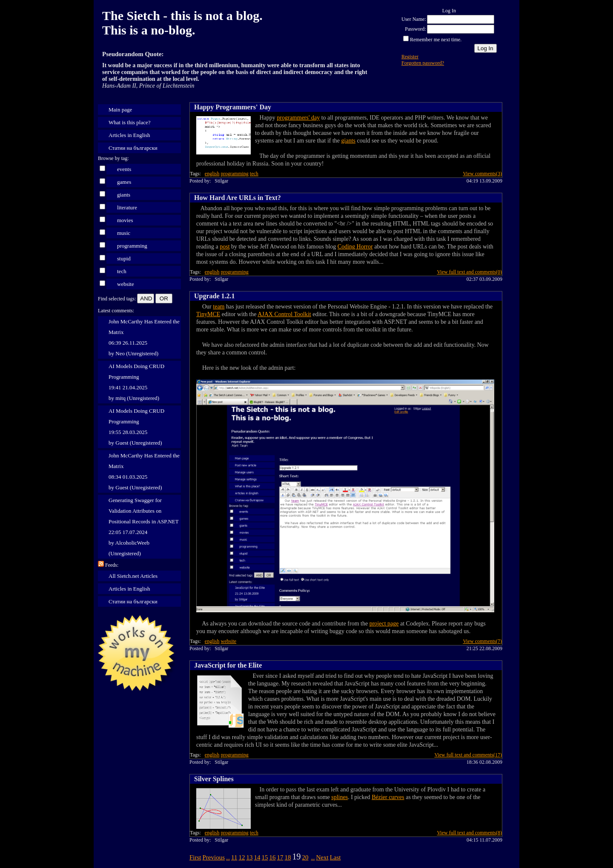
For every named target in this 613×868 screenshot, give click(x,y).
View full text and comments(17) (468, 755)
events (124, 169)
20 (305, 857)
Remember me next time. (436, 40)
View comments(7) (482, 641)
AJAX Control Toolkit (284, 314)
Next (322, 857)
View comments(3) (482, 174)
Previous (214, 857)
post (225, 247)
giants (124, 195)
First (195, 857)
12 (242, 857)
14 (257, 857)
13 (249, 857)
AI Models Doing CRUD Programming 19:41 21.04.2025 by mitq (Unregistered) (136, 382)
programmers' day (298, 118)
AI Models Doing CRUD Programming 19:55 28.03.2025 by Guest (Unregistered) (136, 427)
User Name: (414, 19)
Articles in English (129, 135)
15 (265, 857)
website (126, 284)
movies (125, 220)
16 (272, 857)
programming (132, 246)
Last (335, 857)
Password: (415, 29)
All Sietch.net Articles (133, 576)
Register (410, 57)
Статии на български (133, 148)
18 (288, 857)
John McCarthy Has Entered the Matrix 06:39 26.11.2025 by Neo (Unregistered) (144, 337)
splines (339, 797)
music (124, 233)
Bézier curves (388, 797)
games (124, 182)
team (219, 307)
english (212, 174)
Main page (120, 110)
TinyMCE (208, 314)
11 (234, 857)
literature (127, 207)
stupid (124, 258)
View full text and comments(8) (469, 833)
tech (122, 271)
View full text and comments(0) (469, 272)
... (228, 858)
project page (384, 624)
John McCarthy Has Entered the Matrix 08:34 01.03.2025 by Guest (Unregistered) (144, 471)
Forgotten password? (423, 63)
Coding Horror (355, 247)
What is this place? (130, 122)
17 (280, 857)
